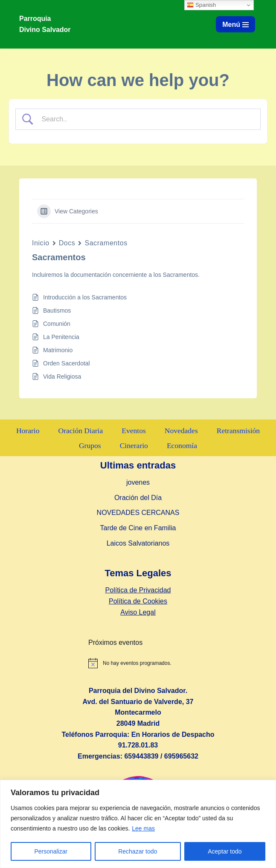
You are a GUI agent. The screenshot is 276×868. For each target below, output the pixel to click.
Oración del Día (138, 498)
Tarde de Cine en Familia (138, 528)
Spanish (201, 5)
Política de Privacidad (138, 591)
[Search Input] (145, 119)
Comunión (57, 324)
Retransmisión (238, 431)
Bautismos (57, 310)
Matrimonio (58, 350)
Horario (28, 431)
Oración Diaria (80, 431)
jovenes (138, 483)
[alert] (179, 664)
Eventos (134, 431)
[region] (138, 824)
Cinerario (134, 445)
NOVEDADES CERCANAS (138, 513)
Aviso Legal (138, 612)
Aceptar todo (225, 851)
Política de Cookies (138, 601)
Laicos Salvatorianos (138, 543)
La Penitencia (61, 337)
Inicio (41, 243)
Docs (67, 243)
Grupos (90, 445)
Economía (182, 445)
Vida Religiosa (62, 377)
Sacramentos (106, 243)
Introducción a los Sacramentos (85, 297)
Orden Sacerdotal (67, 363)
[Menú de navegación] (235, 24)
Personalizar (51, 851)
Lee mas (143, 828)
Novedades (181, 431)
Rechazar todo (138, 851)
